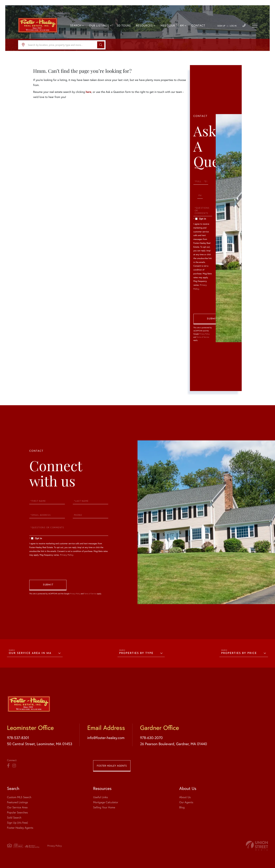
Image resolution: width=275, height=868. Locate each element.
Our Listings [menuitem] (99, 26)
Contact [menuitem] (198, 26)
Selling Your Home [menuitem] (104, 807)
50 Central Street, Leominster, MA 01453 (40, 744)
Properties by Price (239, 653)
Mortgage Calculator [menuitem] (106, 802)
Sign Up (221, 26)
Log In (233, 26)
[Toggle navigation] (255, 26)
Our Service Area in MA (30, 653)
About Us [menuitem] (185, 797)
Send (212, 319)
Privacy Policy (204, 334)
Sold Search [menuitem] (14, 818)
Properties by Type (136, 653)
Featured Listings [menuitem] (17, 802)
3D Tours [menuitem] (124, 26)
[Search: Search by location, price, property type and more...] (62, 45)
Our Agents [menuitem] (186, 802)
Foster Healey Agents (112, 766)
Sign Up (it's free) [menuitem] (17, 823)
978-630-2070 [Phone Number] (151, 738)
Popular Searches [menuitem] (17, 812)
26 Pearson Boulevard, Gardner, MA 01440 (173, 744)
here (88, 92)
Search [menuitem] (76, 26)
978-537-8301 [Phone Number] (18, 738)
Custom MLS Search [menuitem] (19, 797)
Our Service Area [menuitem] (17, 807)
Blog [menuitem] (182, 807)
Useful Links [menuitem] (100, 797)
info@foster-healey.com (106, 738)
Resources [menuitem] (144, 26)
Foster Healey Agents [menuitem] (20, 828)
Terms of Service (203, 337)
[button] (101, 45)
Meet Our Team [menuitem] (172, 26)
